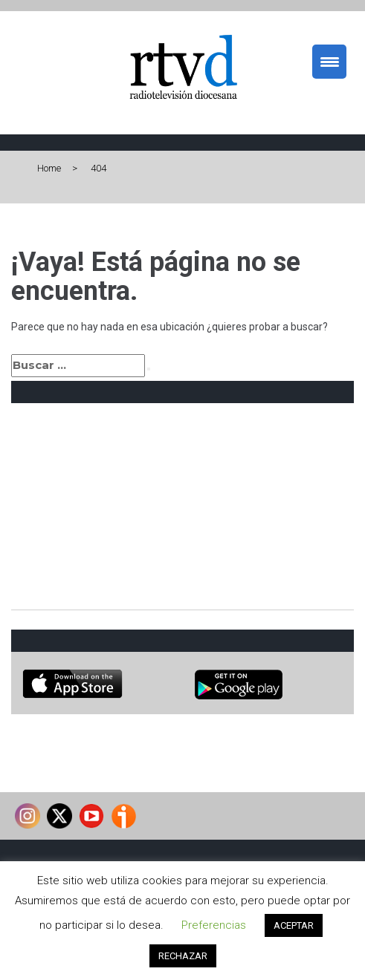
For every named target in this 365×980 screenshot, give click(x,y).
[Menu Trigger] (329, 62)
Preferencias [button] (214, 925)
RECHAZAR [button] (183, 956)
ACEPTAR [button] (294, 925)
